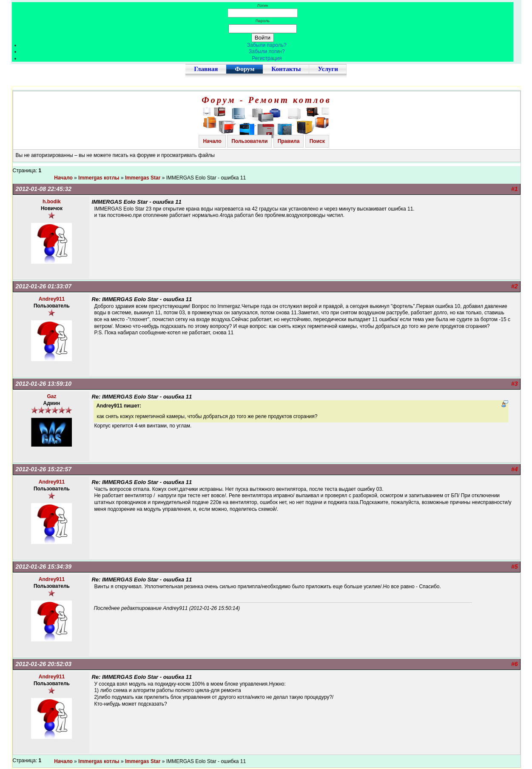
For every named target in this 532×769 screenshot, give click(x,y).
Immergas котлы (99, 178)
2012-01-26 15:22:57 (44, 469)
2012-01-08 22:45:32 (44, 189)
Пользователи (249, 141)
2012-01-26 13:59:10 (44, 384)
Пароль (263, 21)
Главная (206, 69)
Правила (289, 141)
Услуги (328, 69)
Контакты (286, 69)
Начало (212, 141)
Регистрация (267, 58)
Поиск (317, 141)
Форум (245, 69)
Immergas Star (143, 178)
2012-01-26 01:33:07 (44, 286)
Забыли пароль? (267, 45)
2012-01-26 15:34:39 (44, 567)
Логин (262, 5)
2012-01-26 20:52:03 (44, 664)
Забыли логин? (267, 51)
